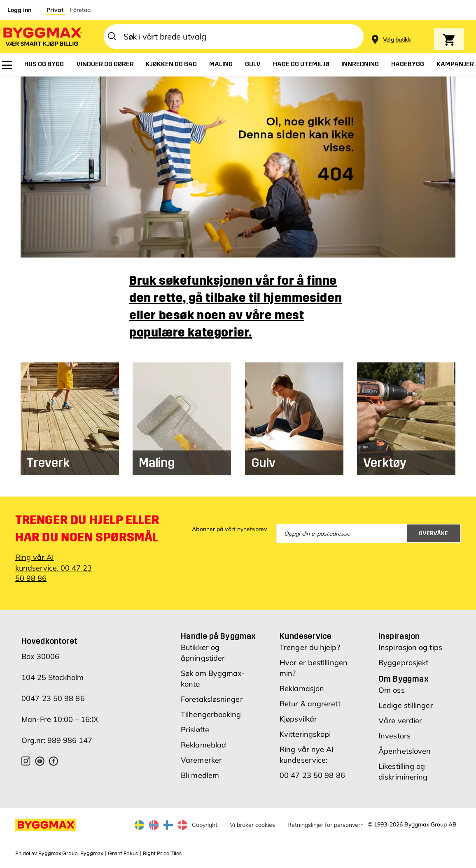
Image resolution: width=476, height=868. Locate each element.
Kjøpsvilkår (298, 719)
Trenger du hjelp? (310, 647)
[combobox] (234, 37)
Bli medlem (200, 775)
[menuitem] (7, 65)
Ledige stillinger (406, 705)
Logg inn (19, 10)
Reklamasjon (302, 688)
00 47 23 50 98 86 (312, 775)
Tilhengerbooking (211, 714)
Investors (394, 736)
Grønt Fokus (123, 854)
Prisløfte (195, 730)
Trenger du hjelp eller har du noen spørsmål (87, 529)
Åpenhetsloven (405, 751)
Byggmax (92, 854)
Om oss (392, 690)
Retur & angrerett (310, 704)
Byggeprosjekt (403, 663)
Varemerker (201, 760)
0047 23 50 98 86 (53, 698)
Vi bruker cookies (252, 825)
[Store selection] (396, 37)
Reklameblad (203, 745)
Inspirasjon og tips (410, 647)
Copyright (205, 825)
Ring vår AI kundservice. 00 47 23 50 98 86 (54, 567)
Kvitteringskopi (305, 734)
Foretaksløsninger (212, 699)
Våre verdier (400, 721)
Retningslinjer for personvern (325, 825)
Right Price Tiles (162, 854)
